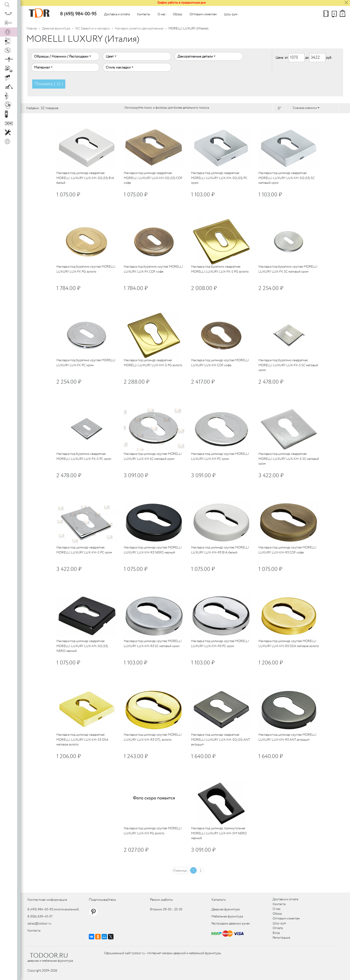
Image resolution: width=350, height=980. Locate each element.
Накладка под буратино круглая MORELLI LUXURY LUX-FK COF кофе (153, 269)
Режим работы (161, 900)
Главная (32, 29)
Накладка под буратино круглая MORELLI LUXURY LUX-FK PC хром (86, 363)
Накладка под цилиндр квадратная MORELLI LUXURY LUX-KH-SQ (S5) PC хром (219, 178)
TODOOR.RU (49, 956)
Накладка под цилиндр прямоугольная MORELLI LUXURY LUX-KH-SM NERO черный (219, 833)
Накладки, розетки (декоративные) (139, 29)
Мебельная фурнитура (227, 917)
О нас (162, 14)
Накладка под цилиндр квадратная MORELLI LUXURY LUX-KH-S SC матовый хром (289, 459)
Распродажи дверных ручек (231, 924)
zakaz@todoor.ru (39, 924)
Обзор (178, 14)
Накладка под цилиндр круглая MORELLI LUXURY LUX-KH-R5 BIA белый (220, 550)
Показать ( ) (49, 84)
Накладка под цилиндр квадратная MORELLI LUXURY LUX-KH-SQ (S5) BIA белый (85, 178)
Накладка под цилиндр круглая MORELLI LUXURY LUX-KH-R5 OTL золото (153, 737)
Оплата (278, 928)
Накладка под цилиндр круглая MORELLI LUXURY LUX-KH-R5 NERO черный (153, 550)
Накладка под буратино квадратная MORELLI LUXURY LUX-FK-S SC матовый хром (288, 365)
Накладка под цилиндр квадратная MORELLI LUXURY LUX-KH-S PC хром (84, 550)
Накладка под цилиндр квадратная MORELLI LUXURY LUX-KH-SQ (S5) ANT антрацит (221, 740)
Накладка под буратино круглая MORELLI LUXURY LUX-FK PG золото (86, 269)
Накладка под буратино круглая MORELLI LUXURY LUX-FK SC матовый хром (288, 269)
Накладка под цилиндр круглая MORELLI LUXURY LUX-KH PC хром (220, 456)
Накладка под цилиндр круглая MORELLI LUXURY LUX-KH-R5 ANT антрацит (287, 737)
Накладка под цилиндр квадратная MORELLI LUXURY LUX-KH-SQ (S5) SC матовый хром (287, 178)
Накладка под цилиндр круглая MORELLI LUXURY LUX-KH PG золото (153, 831)
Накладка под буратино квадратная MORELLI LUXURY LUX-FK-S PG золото (220, 269)
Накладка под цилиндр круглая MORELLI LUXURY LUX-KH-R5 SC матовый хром (153, 644)
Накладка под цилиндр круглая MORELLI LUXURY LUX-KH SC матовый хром (153, 456)
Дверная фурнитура (56, 29)
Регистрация (281, 938)
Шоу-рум (231, 14)
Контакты (144, 14)
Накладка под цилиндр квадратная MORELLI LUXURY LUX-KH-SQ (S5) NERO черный (82, 646)
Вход (276, 933)
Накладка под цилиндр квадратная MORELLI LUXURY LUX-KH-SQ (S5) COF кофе (153, 178)
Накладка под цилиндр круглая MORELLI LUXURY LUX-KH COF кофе (220, 363)
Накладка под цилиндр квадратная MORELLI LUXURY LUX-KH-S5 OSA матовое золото (82, 740)
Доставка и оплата (117, 14)
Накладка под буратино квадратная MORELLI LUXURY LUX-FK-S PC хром (84, 456)
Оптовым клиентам (203, 14)
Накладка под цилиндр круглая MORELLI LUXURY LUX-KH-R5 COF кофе (287, 550)
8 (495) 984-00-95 (78, 14)
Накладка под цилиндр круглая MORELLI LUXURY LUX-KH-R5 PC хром (220, 644)
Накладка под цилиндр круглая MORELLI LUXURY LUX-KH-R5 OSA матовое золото (289, 644)
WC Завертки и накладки (92, 29)
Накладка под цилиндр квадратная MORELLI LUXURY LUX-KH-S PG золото (153, 363)
